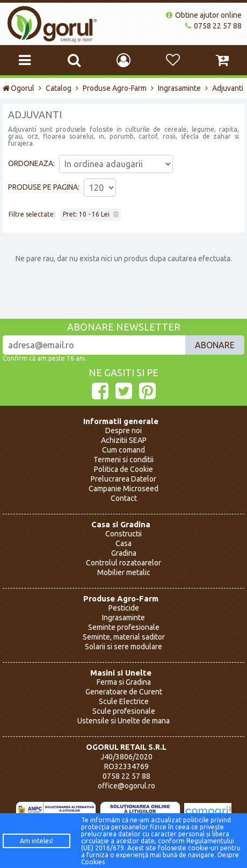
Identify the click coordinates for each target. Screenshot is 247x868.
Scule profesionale (124, 711)
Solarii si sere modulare (123, 647)
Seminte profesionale (124, 627)
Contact (124, 498)
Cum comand (123, 450)
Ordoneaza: (31, 163)
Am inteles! (37, 841)
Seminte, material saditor (124, 637)
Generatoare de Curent (124, 692)
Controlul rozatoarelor (123, 563)
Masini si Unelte (121, 673)
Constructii (123, 534)
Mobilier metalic (124, 572)
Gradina (124, 553)
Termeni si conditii (123, 460)
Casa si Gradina (121, 524)
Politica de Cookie (123, 469)
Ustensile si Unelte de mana (123, 721)
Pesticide (124, 608)
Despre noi (123, 431)
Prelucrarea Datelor (123, 479)
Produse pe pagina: (44, 187)
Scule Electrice (124, 701)
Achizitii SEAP (124, 440)
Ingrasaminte (179, 88)
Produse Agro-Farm (115, 88)
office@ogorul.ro (126, 786)
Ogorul (19, 88)
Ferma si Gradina (124, 682)
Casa (123, 543)
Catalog (59, 88)
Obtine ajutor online (204, 15)
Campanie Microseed (123, 489)
